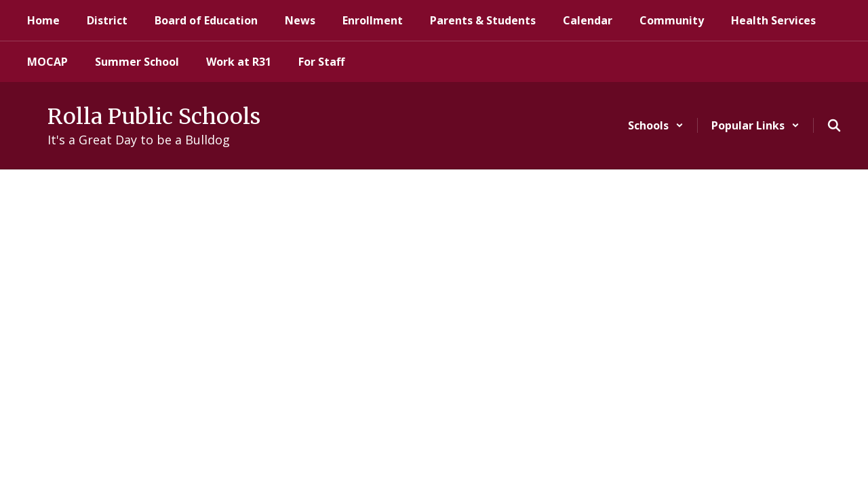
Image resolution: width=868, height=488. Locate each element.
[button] (656, 125)
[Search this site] (834, 125)
